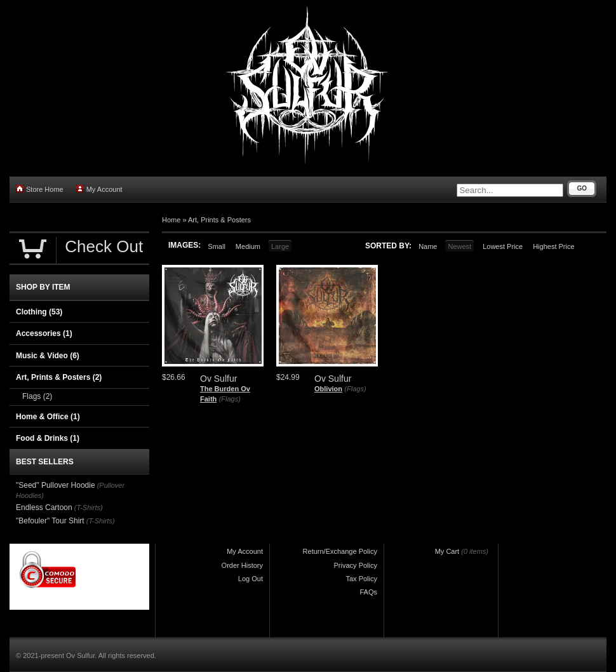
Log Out (251, 579)
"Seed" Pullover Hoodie (56, 485)
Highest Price (553, 246)
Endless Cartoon (44, 507)
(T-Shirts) (89, 507)
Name (428, 246)
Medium (248, 246)
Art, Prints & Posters (219, 220)
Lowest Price (503, 246)
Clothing (39, 312)
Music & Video (48, 356)
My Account (99, 189)
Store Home (40, 189)
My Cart (447, 551)
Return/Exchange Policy (340, 551)
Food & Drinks (48, 438)
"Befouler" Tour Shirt (50, 521)
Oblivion (328, 389)
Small (217, 246)
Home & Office (48, 417)
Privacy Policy (356, 565)
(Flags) (230, 399)
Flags (37, 396)
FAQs (368, 592)
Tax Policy (361, 579)
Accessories (44, 333)
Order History (242, 565)
